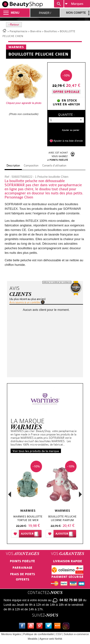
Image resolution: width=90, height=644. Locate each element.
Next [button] (80, 494)
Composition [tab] (31, 166)
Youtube (32, 626)
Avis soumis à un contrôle (25, 302)
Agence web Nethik (51, 639)
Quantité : (66, 115)
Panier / (45, 13)
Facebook (23, 626)
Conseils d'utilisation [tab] (54, 166)
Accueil (5, 30)
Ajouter (27, 534)
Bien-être (36, 31)
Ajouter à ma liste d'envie (68, 141)
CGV (59, 634)
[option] (28, 500)
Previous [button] (10, 496)
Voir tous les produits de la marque (36, 451)
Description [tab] (13, 166)
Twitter (49, 626)
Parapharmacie (18, 31)
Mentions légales (11, 634)
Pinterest (41, 626)
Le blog (58, 626)
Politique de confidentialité (38, 634)
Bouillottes (51, 31)
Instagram (67, 626)
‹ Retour (14, 25)
